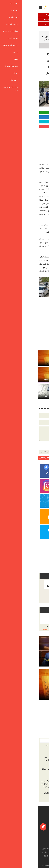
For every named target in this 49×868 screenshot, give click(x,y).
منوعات (41, 856)
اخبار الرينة (12, 15)
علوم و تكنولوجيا (11, 852)
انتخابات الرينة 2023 (39, 852)
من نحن (30, 865)
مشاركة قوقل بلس (25, 126)
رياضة (21, 852)
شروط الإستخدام (11, 865)
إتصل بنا (22, 865)
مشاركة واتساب (25, 112)
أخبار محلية (37, 15)
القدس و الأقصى (12, 19)
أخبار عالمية (37, 19)
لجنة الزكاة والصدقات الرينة (16, 856)
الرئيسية (42, 33)
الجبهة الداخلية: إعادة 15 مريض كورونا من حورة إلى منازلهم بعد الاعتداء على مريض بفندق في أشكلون (25, 38)
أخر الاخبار (42, 741)
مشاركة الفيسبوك (24, 117)
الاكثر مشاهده (30, 741)
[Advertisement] (29, 145)
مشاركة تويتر (25, 122)
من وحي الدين (12, 24)
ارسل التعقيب (6, 458)
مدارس (27, 852)
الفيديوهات (32, 856)
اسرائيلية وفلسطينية (37, 24)
